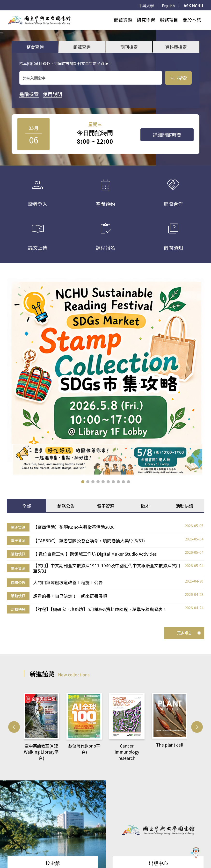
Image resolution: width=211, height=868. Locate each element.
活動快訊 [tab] (184, 506)
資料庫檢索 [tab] (176, 47)
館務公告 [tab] (66, 506)
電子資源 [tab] (106, 506)
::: (1, 13)
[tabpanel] (105, 568)
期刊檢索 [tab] (129, 47)
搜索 (178, 78)
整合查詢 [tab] (35, 47)
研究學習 (146, 20)
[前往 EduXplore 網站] (195, 852)
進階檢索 (29, 94)
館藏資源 (123, 20)
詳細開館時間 (167, 135)
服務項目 (169, 20)
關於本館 (192, 20)
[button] (83, 482)
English (168, 6)
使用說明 (52, 94)
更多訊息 (189, 633)
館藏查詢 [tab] (82, 47)
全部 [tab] (27, 506)
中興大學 (146, 6)
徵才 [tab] (145, 506)
